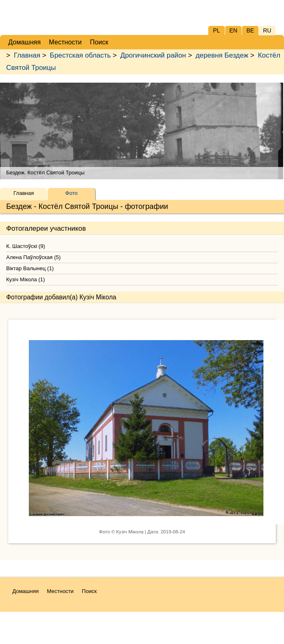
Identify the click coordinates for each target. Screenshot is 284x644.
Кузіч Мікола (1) (26, 279)
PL (216, 30)
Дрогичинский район (153, 55)
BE (250, 30)
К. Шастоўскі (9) (26, 246)
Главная (27, 55)
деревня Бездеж (222, 55)
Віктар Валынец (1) (30, 268)
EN (233, 30)
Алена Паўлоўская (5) (33, 257)
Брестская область (80, 55)
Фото (72, 193)
